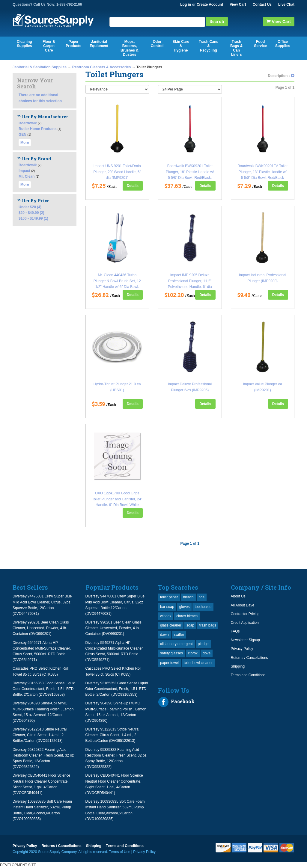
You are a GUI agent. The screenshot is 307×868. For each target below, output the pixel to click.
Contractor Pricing (245, 614)
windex (166, 616)
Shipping (238, 666)
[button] (293, 76)
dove (207, 653)
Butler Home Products (38, 129)
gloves (185, 607)
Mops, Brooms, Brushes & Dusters (130, 48)
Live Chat (286, 4)
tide (202, 597)
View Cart (238, 4)
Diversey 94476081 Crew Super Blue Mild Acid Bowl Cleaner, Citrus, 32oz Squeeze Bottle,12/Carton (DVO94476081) (42, 605)
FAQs (235, 631)
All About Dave (243, 605)
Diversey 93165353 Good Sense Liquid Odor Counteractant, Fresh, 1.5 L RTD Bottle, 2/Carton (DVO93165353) (44, 689)
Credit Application (245, 623)
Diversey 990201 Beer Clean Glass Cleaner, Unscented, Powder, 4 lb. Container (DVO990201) (41, 628)
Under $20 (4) (30, 207)
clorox (193, 653)
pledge (203, 644)
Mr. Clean (27, 176)
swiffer (179, 635)
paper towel (169, 663)
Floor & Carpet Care (49, 46)
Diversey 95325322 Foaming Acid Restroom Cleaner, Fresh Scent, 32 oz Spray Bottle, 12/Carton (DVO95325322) (43, 758)
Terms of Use (120, 852)
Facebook (176, 702)
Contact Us (262, 4)
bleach (188, 597)
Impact (24, 171)
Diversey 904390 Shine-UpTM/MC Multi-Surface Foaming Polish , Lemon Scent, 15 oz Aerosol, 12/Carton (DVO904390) (43, 712)
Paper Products (73, 44)
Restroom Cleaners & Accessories (102, 67)
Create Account (210, 4)
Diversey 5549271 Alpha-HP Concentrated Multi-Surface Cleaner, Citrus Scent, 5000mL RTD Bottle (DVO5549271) (42, 651)
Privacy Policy (242, 649)
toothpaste (203, 607)
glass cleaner (171, 625)
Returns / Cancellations (249, 658)
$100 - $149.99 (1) (33, 218)
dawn (164, 635)
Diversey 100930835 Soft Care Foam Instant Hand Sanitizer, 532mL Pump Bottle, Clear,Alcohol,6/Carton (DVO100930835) (42, 810)
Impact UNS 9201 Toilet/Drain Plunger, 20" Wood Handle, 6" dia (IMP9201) (117, 172)
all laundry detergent (176, 644)
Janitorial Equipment (99, 44)
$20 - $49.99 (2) (31, 213)
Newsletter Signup (245, 640)
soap (190, 625)
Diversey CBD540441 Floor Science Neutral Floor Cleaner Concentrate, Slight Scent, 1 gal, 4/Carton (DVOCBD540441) (41, 784)
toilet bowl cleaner (198, 663)
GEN (22, 135)
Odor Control (157, 44)
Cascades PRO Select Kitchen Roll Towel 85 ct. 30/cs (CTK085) (41, 671)
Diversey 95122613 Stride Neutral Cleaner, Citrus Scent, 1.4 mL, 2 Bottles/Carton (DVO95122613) (40, 735)
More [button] (25, 143)
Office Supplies (283, 44)
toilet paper (169, 597)
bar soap (167, 607)
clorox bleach (187, 616)
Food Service (260, 44)
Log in (186, 4)
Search (217, 21)
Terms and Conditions (248, 675)
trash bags (208, 625)
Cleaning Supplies (24, 44)
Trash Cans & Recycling (209, 46)
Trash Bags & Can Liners (236, 48)
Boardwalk (28, 123)
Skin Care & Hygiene (181, 46)
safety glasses (171, 653)
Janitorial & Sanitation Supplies (40, 67)
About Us (238, 596)
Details (133, 186)
